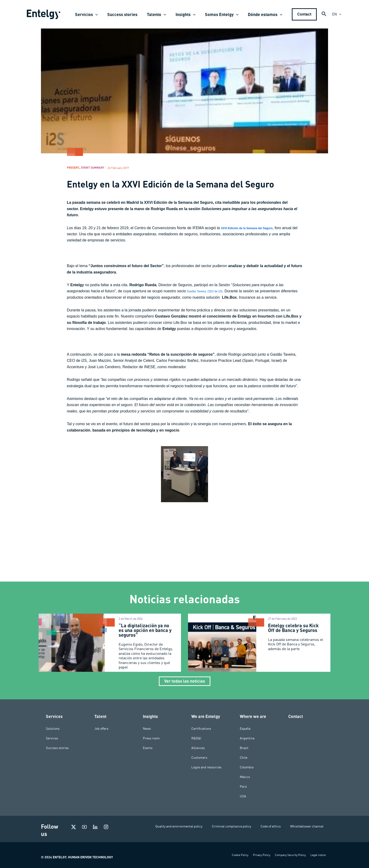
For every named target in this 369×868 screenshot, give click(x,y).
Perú (243, 786)
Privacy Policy (262, 855)
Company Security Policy (290, 855)
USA (243, 796)
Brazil (244, 748)
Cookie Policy (240, 855)
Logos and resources (206, 767)
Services (52, 738)
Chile (244, 758)
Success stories (57, 748)
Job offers (101, 729)
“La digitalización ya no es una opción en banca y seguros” (145, 632)
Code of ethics (271, 826)
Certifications (201, 729)
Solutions (53, 729)
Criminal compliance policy (231, 826)
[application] (101, 14)
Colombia (247, 767)
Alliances (198, 748)
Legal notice (318, 855)
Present (75, 168)
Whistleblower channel (307, 826)
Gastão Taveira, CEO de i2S (211, 292)
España (245, 729)
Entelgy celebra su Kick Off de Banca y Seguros (293, 629)
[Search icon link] (324, 15)
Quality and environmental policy (179, 826)
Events (148, 748)
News (147, 729)
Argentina (247, 738)
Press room (151, 738)
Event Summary (100, 168)
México (245, 777)
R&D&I (196, 738)
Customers (199, 758)
